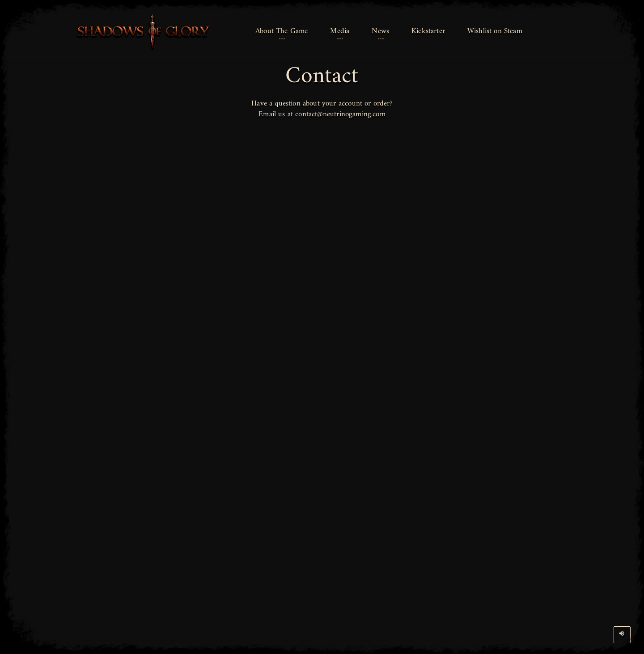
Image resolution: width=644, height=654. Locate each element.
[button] (282, 32)
